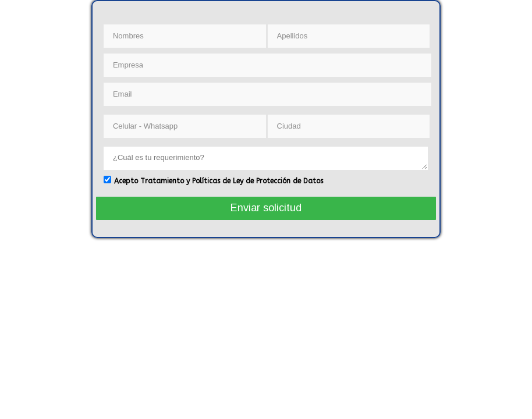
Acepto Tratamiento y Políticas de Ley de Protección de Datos (219, 181)
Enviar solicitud (266, 208)
